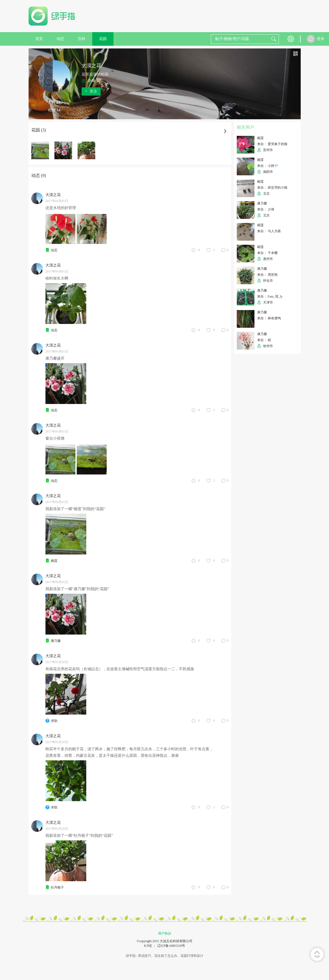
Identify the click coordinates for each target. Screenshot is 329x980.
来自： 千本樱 (267, 253)
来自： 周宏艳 (267, 275)
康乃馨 (56, 641)
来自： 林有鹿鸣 (269, 318)
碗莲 (54, 561)
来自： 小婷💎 (268, 166)
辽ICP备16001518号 (171, 946)
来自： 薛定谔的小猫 (272, 188)
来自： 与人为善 (269, 231)
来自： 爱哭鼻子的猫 (272, 144)
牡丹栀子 (57, 887)
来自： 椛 (264, 340)
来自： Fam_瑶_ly (270, 296)
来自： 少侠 (266, 209)
